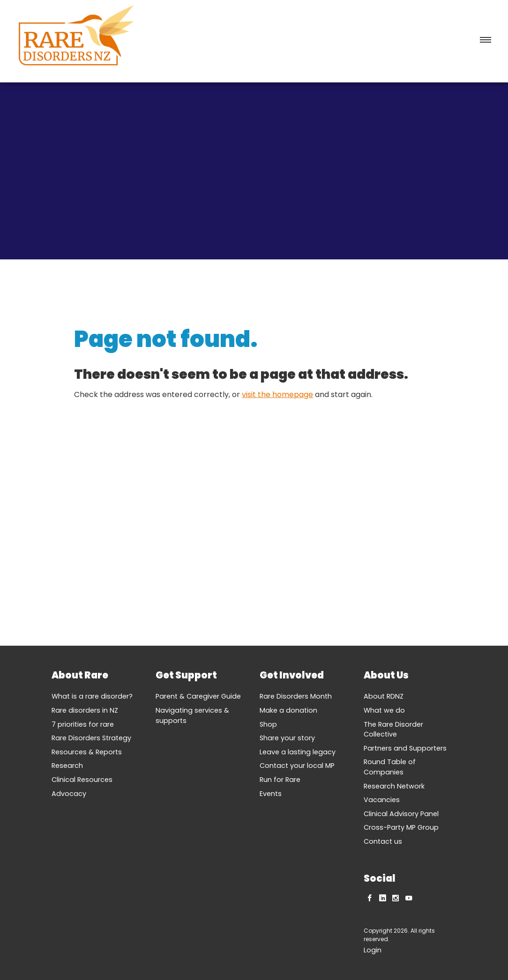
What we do (384, 710)
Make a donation (288, 710)
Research (67, 766)
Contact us (383, 841)
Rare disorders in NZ (85, 710)
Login (373, 950)
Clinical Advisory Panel (401, 814)
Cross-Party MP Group (401, 827)
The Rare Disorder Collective (393, 729)
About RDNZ (384, 696)
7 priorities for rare (83, 724)
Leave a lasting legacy (298, 752)
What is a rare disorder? (92, 696)
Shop (268, 724)
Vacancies (382, 800)
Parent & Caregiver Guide (198, 696)
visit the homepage (277, 394)
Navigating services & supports (192, 715)
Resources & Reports (87, 752)
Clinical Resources (82, 780)
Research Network (394, 786)
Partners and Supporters (405, 748)
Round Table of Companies (390, 767)
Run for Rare (280, 780)
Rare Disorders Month (296, 696)
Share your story (287, 738)
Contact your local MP (297, 766)
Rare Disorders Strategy (91, 738)
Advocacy (69, 794)
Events (271, 794)
